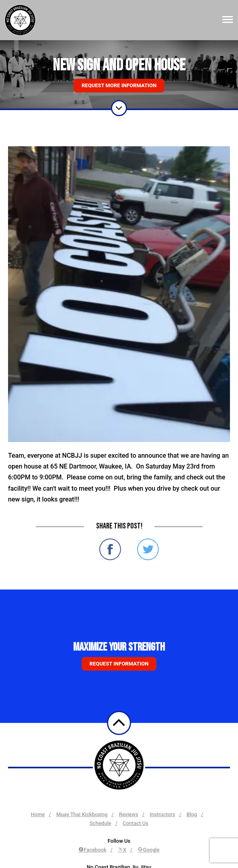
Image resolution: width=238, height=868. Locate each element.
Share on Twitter (148, 549)
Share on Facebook (110, 549)
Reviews (129, 814)
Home (38, 814)
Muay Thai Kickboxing (82, 814)
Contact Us (135, 823)
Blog (192, 814)
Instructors (162, 814)
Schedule (101, 823)
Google (149, 850)
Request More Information (119, 85)
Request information (119, 664)
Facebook (92, 850)
